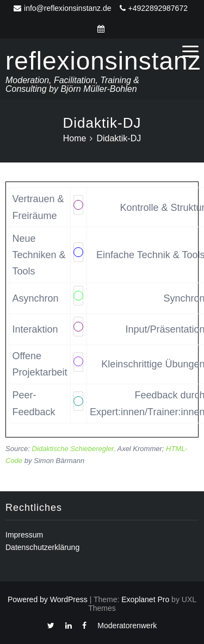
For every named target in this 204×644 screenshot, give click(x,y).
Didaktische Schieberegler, (73, 449)
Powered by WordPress (48, 599)
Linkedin (69, 628)
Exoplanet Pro (145, 599)
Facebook (84, 628)
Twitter (51, 628)
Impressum (24, 535)
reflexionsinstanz (103, 61)
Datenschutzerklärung (42, 547)
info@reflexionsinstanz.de (63, 8)
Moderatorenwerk (127, 626)
